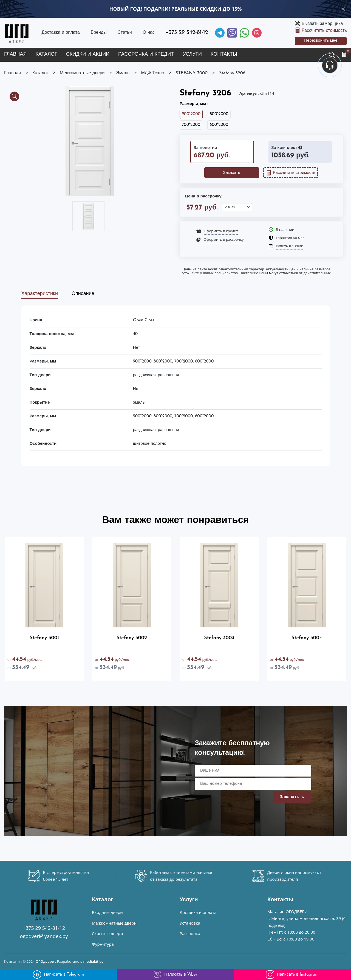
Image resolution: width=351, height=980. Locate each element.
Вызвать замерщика (322, 24)
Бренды (99, 33)
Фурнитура (103, 944)
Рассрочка (190, 933)
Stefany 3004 (307, 638)
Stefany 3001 (44, 638)
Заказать (232, 173)
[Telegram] (220, 33)
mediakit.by (94, 961)
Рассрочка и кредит (146, 54)
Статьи (125, 33)
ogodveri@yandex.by (44, 936)
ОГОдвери (45, 961)
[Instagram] (257, 33)
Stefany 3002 (132, 638)
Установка (190, 923)
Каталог (46, 54)
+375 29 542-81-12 (187, 33)
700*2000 (191, 125)
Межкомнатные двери (114, 923)
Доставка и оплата (60, 33)
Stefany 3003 (219, 638)
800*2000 (219, 114)
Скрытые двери (107, 933)
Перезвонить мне (321, 41)
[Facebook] (244, 33)
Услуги (192, 54)
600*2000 (219, 125)
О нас (149, 33)
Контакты (224, 54)
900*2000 (191, 114)
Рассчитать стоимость (324, 31)
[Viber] (232, 33)
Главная (15, 54)
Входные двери (107, 912)
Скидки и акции (88, 54)
